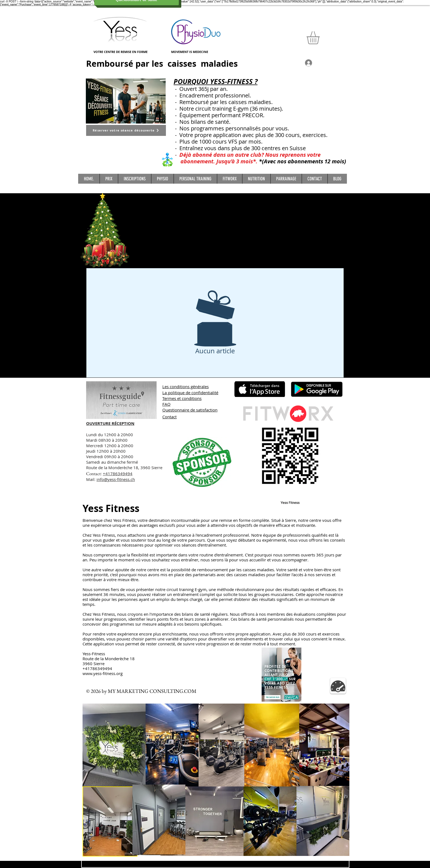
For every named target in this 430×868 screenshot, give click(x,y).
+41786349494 (118, 474)
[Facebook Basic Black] (347, 372)
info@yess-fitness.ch (116, 479)
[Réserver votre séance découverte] (126, 130)
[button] (321, 38)
